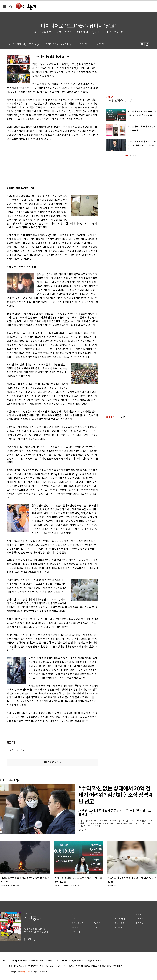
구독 (129, 101)
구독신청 (140, 919)
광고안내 (140, 923)
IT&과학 (97, 923)
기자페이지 (120, 928)
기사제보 (140, 914)
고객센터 (48, 961)
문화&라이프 (78, 923)
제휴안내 (40, 961)
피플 (95, 928)
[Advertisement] (36, 163)
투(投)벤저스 (115, 100)
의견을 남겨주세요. (17, 750)
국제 (95, 919)
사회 (74, 919)
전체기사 (76, 932)
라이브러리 (120, 923)
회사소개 (12, 961)
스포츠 (75, 928)
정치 (74, 914)
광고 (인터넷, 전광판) (26, 961)
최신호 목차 (120, 919)
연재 (117, 914)
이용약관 (57, 961)
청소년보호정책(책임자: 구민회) (90, 961)
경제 (95, 914)
